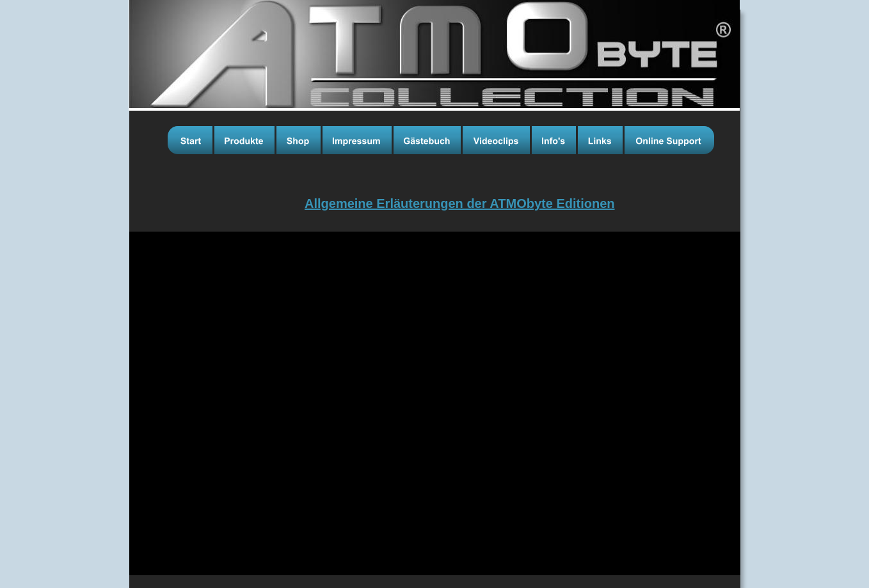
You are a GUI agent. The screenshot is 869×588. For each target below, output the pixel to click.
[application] (435, 403)
